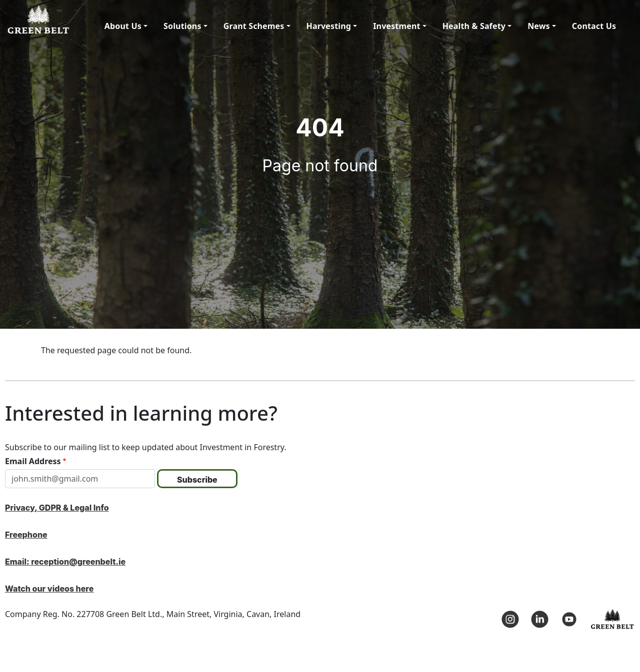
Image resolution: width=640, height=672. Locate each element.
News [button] (539, 26)
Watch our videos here (49, 589)
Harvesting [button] (329, 26)
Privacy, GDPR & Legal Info (57, 508)
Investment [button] (396, 26)
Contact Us (594, 26)
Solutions (182, 26)
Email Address (33, 461)
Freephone (26, 535)
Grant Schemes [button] (254, 26)
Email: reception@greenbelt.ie (65, 562)
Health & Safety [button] (474, 26)
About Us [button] (123, 26)
